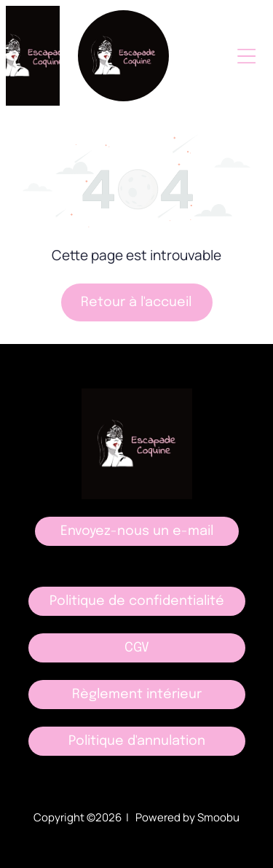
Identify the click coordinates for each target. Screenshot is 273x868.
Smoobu (218, 817)
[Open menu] (247, 56)
